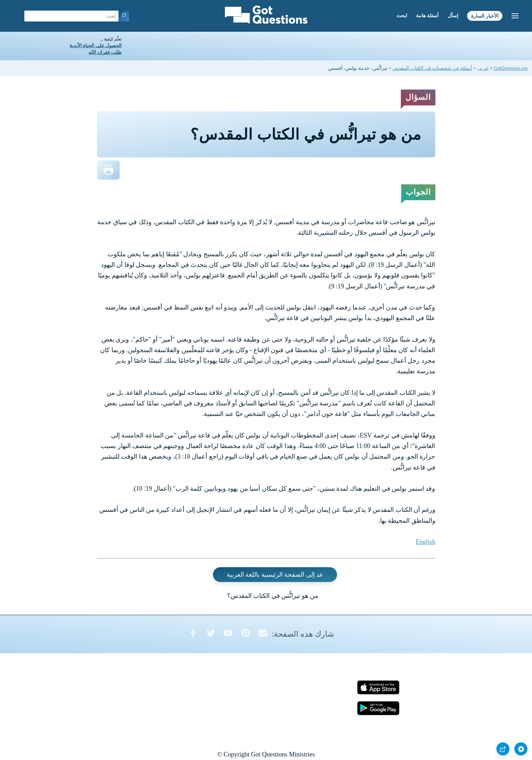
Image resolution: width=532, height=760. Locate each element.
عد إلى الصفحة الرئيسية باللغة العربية (275, 575)
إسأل (453, 16)
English (425, 542)
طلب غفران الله (105, 52)
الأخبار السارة (485, 16)
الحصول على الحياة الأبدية (96, 46)
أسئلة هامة (427, 16)
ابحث (402, 16)
